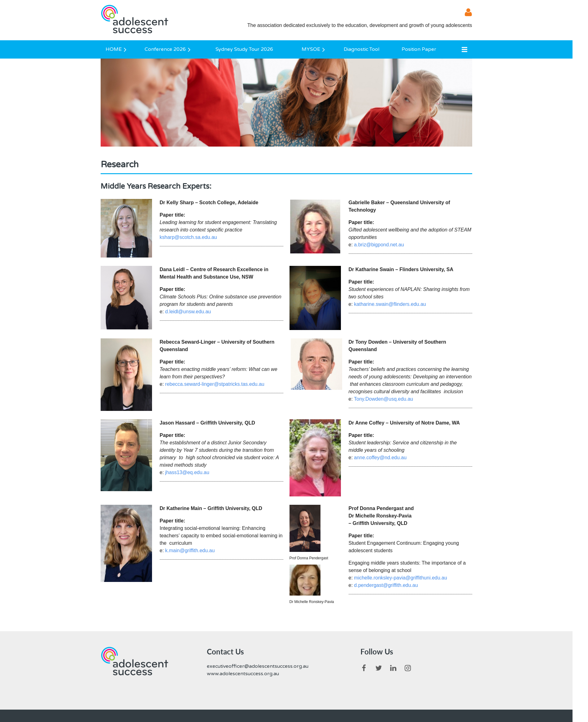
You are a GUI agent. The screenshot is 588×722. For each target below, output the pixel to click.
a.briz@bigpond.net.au (379, 245)
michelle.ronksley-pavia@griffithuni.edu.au (401, 578)
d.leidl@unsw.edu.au (188, 312)
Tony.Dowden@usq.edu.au (383, 399)
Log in (464, 12)
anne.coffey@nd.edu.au (380, 458)
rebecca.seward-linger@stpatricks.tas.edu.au (215, 384)
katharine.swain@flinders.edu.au (390, 304)
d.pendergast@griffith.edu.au (386, 585)
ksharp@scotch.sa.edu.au (188, 237)
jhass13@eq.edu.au (187, 472)
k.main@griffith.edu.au (190, 550)
